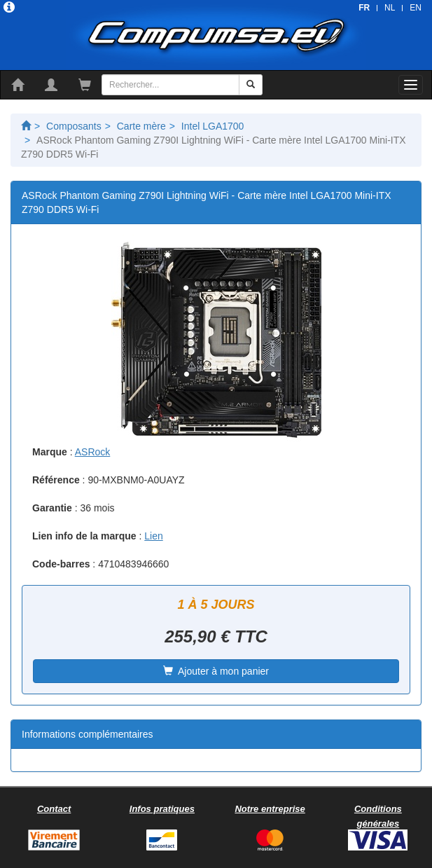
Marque (50, 452)
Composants (74, 126)
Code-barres (61, 564)
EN (416, 8)
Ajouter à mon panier (216, 671)
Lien (153, 536)
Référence (56, 480)
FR (364, 8)
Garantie (52, 508)
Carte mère (141, 126)
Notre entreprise (270, 809)
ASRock (93, 452)
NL (390, 8)
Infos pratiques (162, 809)
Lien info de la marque (84, 536)
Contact (54, 809)
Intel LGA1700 (213, 126)
